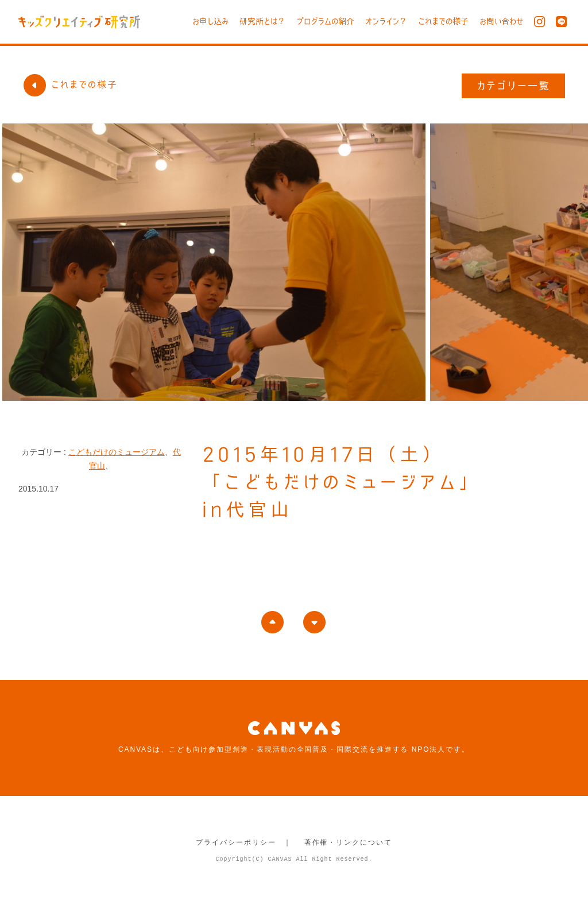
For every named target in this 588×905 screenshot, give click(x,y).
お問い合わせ (501, 21)
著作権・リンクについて (348, 842)
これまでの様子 (443, 21)
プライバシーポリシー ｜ (244, 842)
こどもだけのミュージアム (117, 452)
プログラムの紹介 (325, 21)
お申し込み (210, 21)
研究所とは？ (262, 21)
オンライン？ (386, 21)
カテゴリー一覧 (514, 86)
